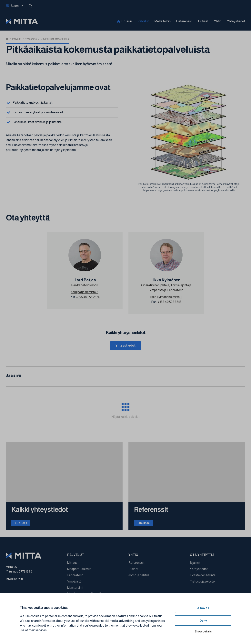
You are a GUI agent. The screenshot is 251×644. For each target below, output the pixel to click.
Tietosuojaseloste (202, 583)
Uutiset (203, 21)
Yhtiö (218, 21)
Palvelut (143, 21)
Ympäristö (74, 583)
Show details (203, 631)
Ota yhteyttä (202, 557)
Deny (203, 621)
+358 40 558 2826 (88, 297)
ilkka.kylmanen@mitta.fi (166, 297)
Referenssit (184, 21)
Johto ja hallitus (139, 577)
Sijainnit (195, 565)
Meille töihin (162, 21)
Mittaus (72, 565)
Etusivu (127, 21)
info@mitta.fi (14, 581)
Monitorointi (75, 589)
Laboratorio (75, 577)
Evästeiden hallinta (203, 577)
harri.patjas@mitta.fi (85, 292)
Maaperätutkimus (79, 571)
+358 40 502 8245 (170, 302)
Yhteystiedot (236, 21)
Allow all (203, 608)
